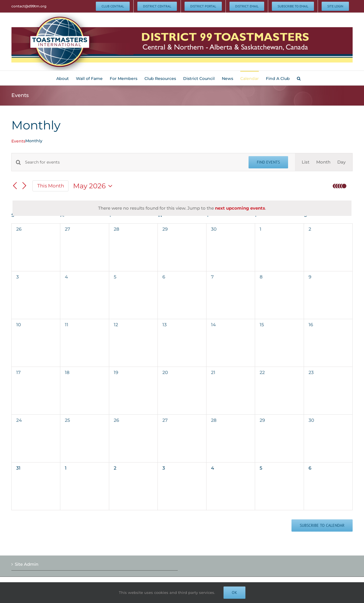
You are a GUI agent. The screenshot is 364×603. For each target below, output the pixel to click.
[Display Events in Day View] (341, 162)
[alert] (182, 208)
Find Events (268, 162)
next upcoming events (240, 208)
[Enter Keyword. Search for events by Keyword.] (133, 162)
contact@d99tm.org (29, 6)
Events (18, 141)
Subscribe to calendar (322, 525)
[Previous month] (15, 186)
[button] (299, 78)
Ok (234, 592)
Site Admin (27, 564)
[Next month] (24, 186)
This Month (51, 186)
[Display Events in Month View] (323, 162)
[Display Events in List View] (306, 162)
